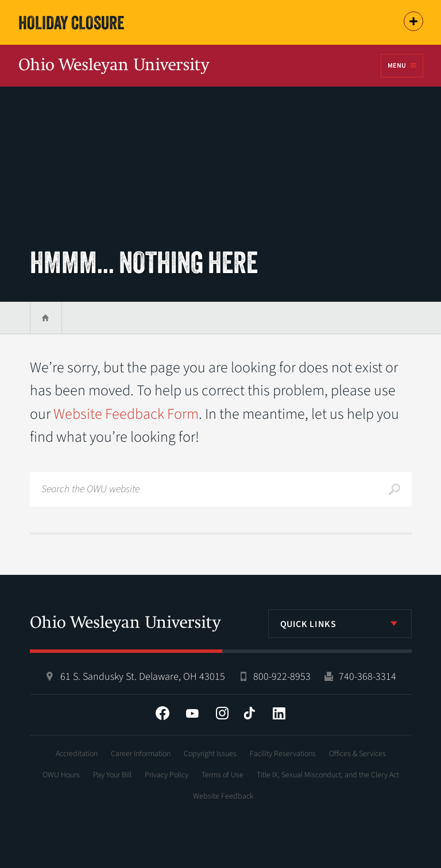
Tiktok (249, 713)
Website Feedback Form (126, 414)
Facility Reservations (283, 754)
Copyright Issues (210, 754)
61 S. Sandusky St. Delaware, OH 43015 (143, 677)
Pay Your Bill (112, 775)
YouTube (192, 713)
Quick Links (308, 624)
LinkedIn (279, 713)
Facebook (163, 713)
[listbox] (340, 624)
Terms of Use (223, 775)
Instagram (222, 713)
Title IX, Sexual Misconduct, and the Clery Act (328, 775)
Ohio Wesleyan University (114, 67)
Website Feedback (223, 796)
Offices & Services (357, 754)
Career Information (141, 754)
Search (394, 489)
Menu (397, 66)
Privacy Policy (167, 775)
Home (46, 318)
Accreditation (77, 754)
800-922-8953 (282, 677)
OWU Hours (61, 775)
